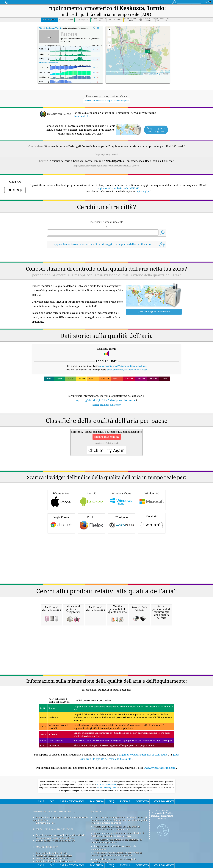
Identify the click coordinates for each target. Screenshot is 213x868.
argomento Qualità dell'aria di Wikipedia (143, 755)
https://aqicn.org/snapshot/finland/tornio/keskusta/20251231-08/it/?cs (106, 166)
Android (91, 499)
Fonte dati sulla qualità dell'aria (51, 853)
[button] (148, 53)
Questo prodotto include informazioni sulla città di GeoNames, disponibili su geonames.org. (118, 834)
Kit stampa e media (45, 823)
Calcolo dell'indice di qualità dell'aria (54, 856)
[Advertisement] (106, 558)
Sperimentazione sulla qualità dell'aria (55, 838)
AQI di (50, 28)
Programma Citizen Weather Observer (113, 846)
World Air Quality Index (106, 784)
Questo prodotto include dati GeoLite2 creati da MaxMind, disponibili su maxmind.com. (116, 828)
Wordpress (122, 523)
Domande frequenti (46, 847)
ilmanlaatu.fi (81, 116)
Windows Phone (122, 499)
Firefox (91, 523)
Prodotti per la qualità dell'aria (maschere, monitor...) (55, 862)
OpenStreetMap (155, 74)
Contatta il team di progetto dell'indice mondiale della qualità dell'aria (61, 819)
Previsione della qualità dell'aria (52, 858)
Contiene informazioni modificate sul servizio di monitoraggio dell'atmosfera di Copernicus (116, 854)
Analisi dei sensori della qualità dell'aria (56, 841)
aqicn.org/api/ (143, 191)
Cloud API (152, 523)
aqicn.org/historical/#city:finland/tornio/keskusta (123, 366)
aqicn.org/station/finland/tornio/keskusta (127, 370)
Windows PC (152, 499)
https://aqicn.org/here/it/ (107, 154)
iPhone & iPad (61, 499)
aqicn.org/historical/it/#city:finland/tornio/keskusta (105, 400)
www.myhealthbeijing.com (160, 768)
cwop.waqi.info (99, 849)
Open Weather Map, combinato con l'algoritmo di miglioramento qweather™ (117, 841)
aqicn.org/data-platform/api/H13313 (119, 188)
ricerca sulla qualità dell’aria (53, 829)
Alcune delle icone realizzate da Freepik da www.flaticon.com (114, 861)
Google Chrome (61, 523)
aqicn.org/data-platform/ (107, 405)
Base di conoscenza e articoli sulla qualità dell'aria (60, 835)
